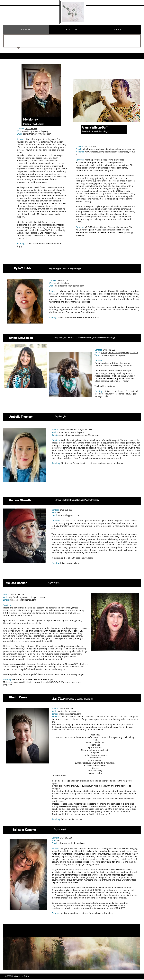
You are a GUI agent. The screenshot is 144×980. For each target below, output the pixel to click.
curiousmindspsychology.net (71, 432)
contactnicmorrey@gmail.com (37, 134)
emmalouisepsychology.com (113, 355)
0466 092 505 (63, 280)
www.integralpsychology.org (35, 131)
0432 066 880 (31, 128)
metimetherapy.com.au (68, 711)
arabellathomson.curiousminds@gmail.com (79, 435)
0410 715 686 (109, 350)
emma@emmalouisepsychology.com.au (119, 352)
